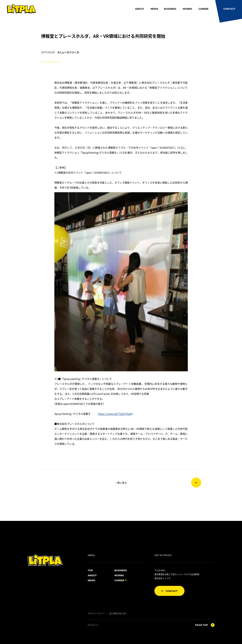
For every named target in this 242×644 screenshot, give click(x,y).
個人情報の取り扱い (118, 613)
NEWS (154, 9)
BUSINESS (170, 9)
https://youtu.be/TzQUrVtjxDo (116, 414)
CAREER (203, 9)
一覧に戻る (121, 483)
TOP (90, 570)
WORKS (187, 9)
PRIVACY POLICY (96, 613)
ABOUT (140, 9)
